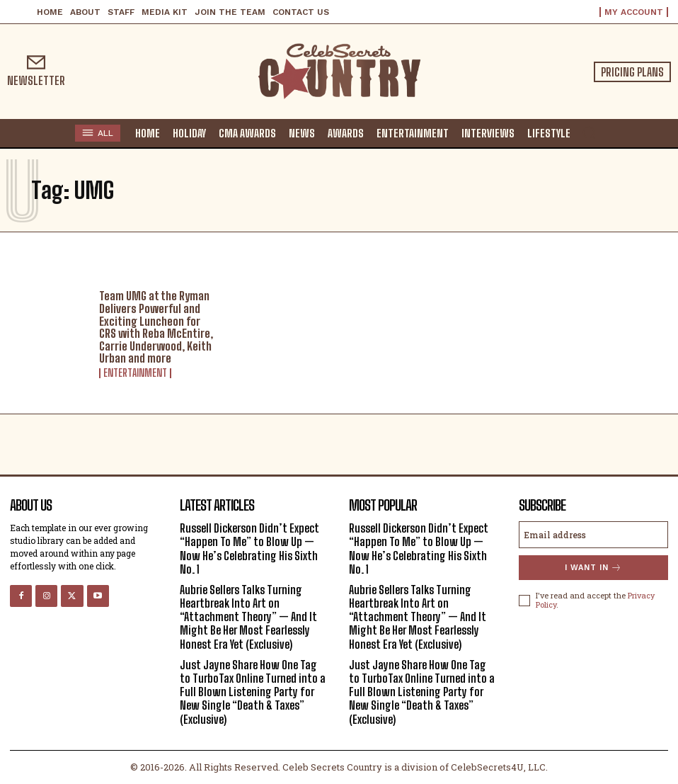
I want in (593, 568)
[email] (594, 535)
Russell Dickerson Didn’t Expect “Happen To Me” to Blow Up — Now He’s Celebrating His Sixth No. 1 (249, 549)
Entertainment (135, 373)
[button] (589, 132)
